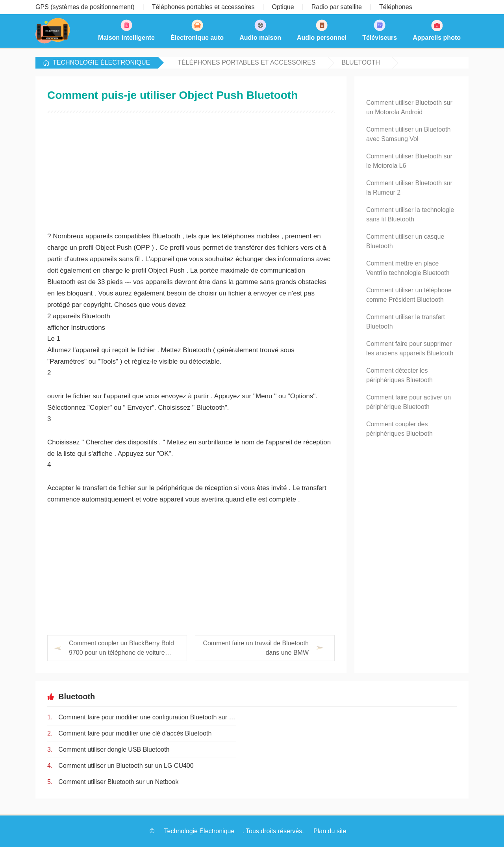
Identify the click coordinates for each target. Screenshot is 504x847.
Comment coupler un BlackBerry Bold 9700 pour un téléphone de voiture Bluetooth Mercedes (121, 649)
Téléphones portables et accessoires (246, 62)
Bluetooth (361, 62)
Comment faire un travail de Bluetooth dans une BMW (256, 648)
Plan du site (330, 831)
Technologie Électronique (101, 62)
